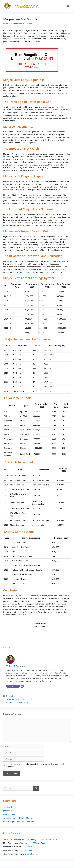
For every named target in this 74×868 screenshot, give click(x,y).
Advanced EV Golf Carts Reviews (20, 699)
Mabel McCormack (25, 24)
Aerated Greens (10, 807)
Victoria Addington (11, 854)
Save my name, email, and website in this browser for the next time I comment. (35, 765)
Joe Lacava (8, 811)
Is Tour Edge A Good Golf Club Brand (19, 822)
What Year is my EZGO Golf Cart (32, 843)
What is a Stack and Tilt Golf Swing (18, 818)
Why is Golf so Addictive (32, 854)
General (9, 696)
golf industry (36, 170)
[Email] (22, 686)
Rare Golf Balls (9, 814)
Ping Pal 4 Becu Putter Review (45, 839)
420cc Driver (27, 847)
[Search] (36, 788)
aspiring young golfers (45, 198)
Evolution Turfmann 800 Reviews (20, 702)
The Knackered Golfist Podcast (16, 839)
